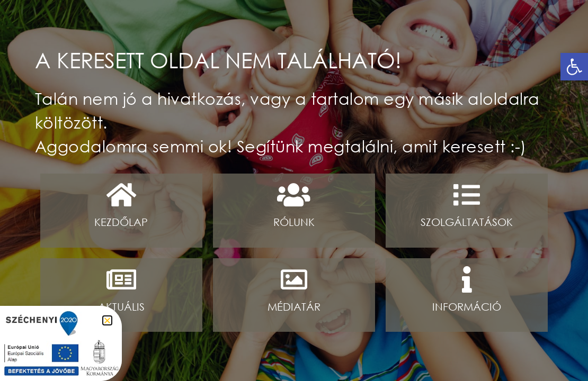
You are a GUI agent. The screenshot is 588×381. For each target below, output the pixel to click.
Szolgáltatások (467, 222)
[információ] (467, 279)
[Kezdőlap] (121, 195)
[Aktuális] (121, 279)
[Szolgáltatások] (467, 195)
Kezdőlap (121, 222)
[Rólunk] (294, 195)
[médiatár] (294, 279)
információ (467, 307)
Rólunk (294, 222)
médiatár (294, 307)
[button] (574, 67)
